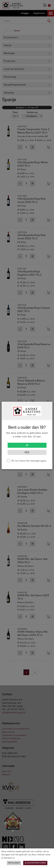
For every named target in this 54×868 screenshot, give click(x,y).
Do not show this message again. (29, 461)
